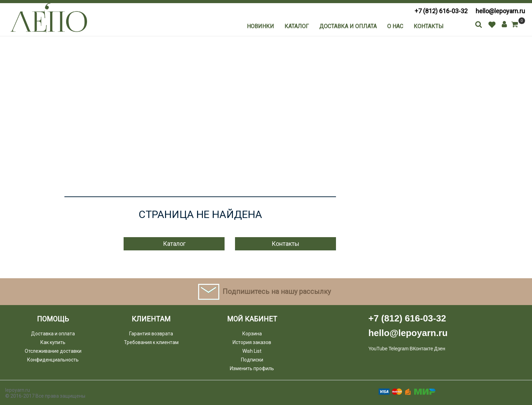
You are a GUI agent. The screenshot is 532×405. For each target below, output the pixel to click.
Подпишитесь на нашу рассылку (277, 291)
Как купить (53, 342)
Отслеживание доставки (53, 351)
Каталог (297, 26)
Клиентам (151, 319)
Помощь (53, 319)
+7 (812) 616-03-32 (441, 11)
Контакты (429, 26)
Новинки (260, 26)
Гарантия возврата (151, 334)
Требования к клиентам (151, 342)
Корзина (252, 334)
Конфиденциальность (53, 360)
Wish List (252, 351)
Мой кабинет (252, 319)
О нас (395, 26)
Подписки (252, 360)
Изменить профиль (252, 368)
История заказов (252, 342)
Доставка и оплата (348, 26)
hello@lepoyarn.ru (500, 11)
